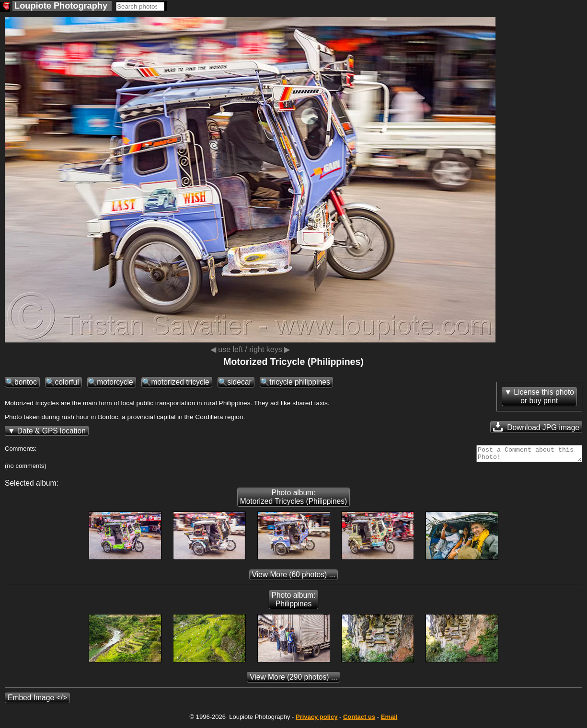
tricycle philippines (300, 382)
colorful (67, 382)
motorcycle (115, 382)
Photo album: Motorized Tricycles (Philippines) (294, 500)
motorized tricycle (180, 382)
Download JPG (536, 427)
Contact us (359, 720)
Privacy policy (317, 720)
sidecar (239, 382)
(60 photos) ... (294, 577)
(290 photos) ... (293, 680)
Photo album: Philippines (294, 602)
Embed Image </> (37, 700)
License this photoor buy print (544, 396)
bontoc (26, 382)
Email (389, 720)
